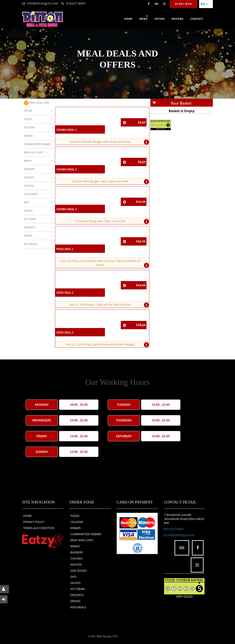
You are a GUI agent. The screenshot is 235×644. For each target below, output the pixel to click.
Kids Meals (31, 244)
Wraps (28, 161)
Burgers (29, 169)
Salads (28, 211)
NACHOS (76, 564)
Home (128, 19)
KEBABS (76, 528)
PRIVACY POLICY (34, 522)
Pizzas (28, 119)
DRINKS (75, 601)
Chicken (29, 177)
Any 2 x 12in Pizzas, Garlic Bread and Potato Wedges (106, 345)
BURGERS (77, 552)
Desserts (29, 227)
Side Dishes (31, 194)
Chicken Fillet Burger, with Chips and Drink (109, 182)
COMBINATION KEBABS (86, 534)
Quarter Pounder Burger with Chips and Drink (108, 142)
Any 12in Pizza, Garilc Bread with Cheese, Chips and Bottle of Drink (103, 264)
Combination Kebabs (37, 144)
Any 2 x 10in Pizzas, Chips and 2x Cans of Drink (108, 305)
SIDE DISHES (79, 571)
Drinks (28, 236)
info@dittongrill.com (43, 3)
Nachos (29, 186)
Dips (26, 202)
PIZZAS (75, 516)
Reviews (178, 19)
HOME (27, 516)
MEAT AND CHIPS (82, 540)
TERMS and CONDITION (39, 528)
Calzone (29, 127)
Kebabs (28, 136)
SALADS (76, 583)
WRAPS (75, 546)
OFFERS (160, 19)
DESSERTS (77, 595)
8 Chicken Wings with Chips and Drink (111, 221)
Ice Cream (30, 219)
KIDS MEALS (78, 607)
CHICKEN (76, 558)
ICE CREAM (78, 589)
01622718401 (76, 3)
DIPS (73, 577)
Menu (144, 19)
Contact (197, 19)
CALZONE (77, 522)
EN (204, 4)
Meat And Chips (34, 152)
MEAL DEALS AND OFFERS (37, 107)
